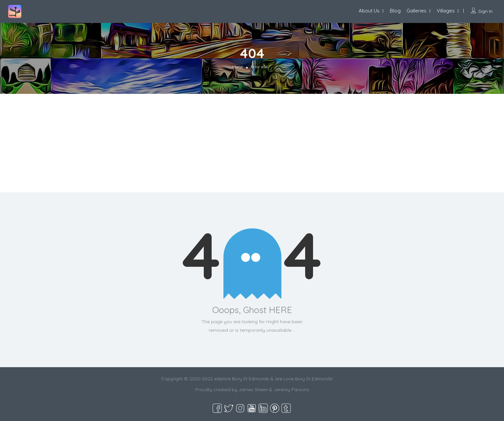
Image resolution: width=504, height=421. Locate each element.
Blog (395, 11)
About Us (369, 11)
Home (238, 67)
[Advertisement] (252, 143)
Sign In (485, 11)
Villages (446, 11)
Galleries (417, 11)
